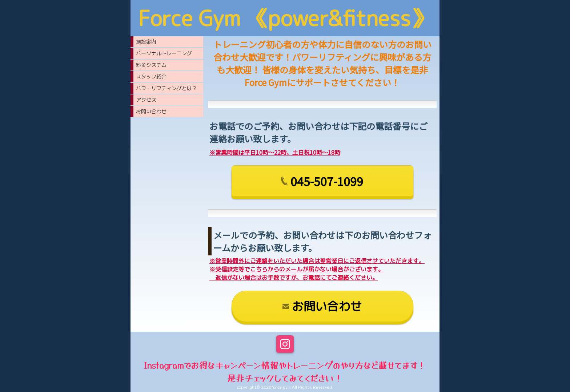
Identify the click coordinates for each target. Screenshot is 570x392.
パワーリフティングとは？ (166, 88)
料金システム (151, 65)
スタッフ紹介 (151, 76)
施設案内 (146, 42)
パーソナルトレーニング (164, 53)
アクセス (146, 100)
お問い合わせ (151, 111)
